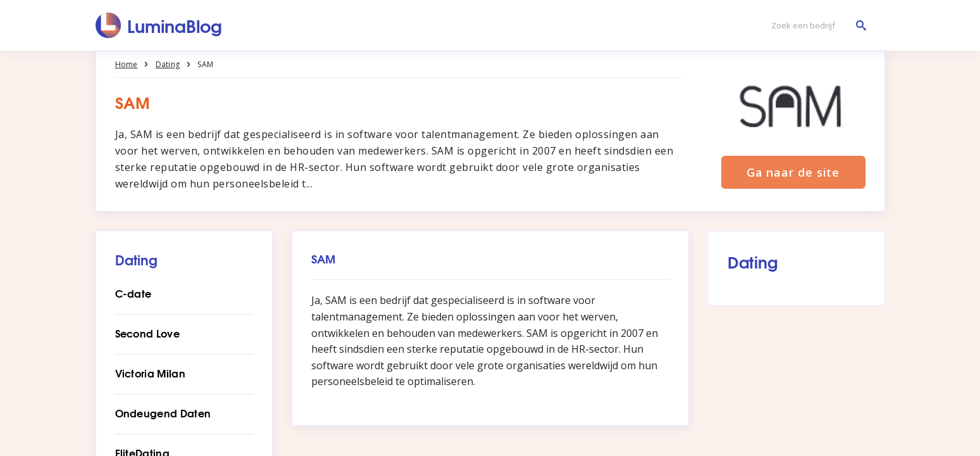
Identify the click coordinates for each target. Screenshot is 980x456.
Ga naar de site (793, 172)
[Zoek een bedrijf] (816, 26)
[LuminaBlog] (159, 25)
